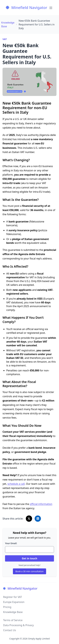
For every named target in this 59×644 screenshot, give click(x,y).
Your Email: (11, 543)
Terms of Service (13, 620)
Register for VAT (13, 597)
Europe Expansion (14, 602)
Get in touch (30, 558)
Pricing (7, 607)
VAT (5, 39)
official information (41, 504)
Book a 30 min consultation (29, 571)
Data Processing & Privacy (18, 625)
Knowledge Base (13, 612)
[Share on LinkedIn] (38, 519)
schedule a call (16, 484)
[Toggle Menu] (51, 8)
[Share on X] (29, 519)
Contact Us (10, 630)
